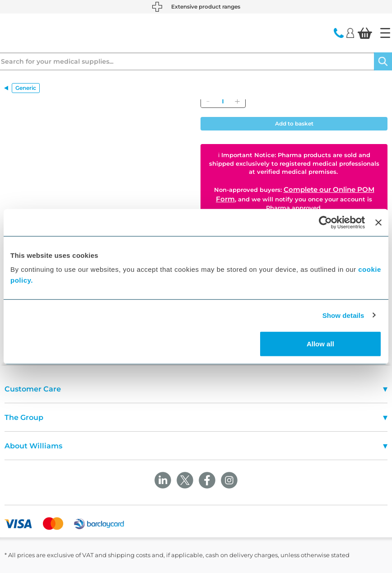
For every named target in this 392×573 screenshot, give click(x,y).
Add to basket (294, 123)
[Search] (383, 61)
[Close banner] (378, 222)
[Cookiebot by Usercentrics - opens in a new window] (325, 222)
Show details (343, 315)
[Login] (350, 33)
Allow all (320, 344)
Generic (26, 88)
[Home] (385, 33)
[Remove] (208, 101)
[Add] (237, 101)
